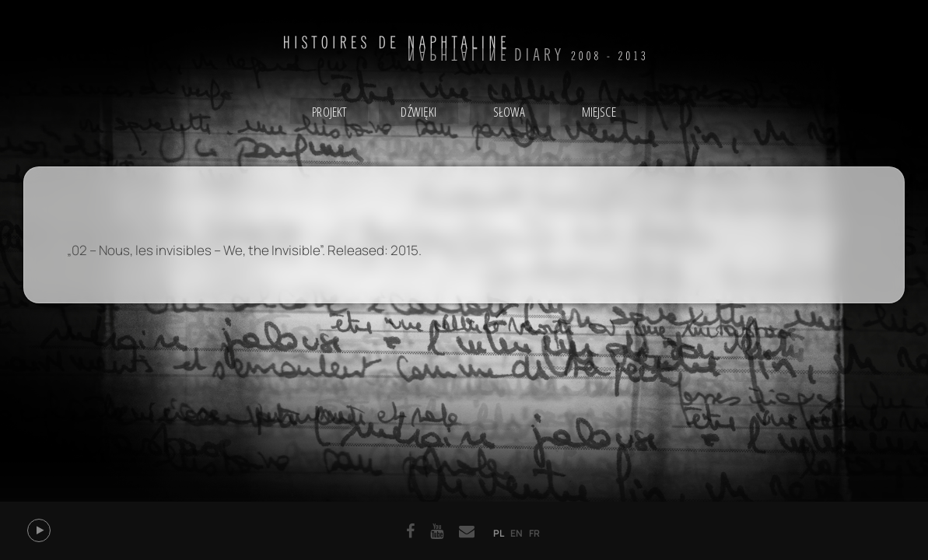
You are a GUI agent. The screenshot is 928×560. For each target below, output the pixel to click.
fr (534, 533)
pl (499, 533)
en (517, 533)
